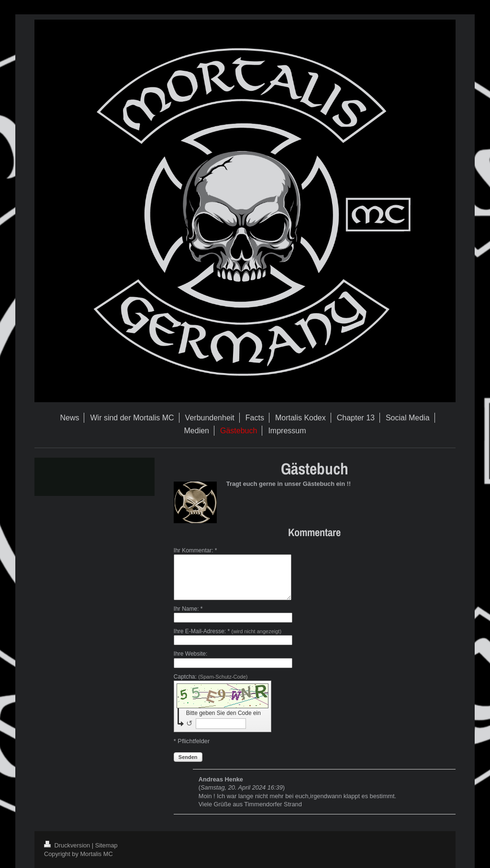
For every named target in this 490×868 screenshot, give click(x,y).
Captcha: (211, 677)
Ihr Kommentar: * (195, 550)
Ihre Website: (190, 654)
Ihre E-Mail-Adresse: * (228, 631)
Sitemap (106, 845)
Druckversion (68, 845)
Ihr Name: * (188, 609)
